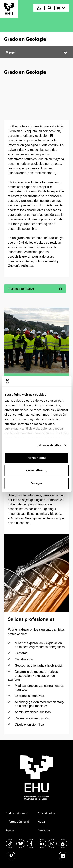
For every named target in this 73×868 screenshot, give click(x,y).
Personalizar (37, 470)
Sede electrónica (17, 813)
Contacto (44, 830)
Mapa (41, 822)
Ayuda (10, 830)
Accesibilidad (46, 813)
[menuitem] (61, 8)
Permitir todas (36, 458)
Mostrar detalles (50, 445)
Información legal (17, 822)
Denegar (36, 483)
